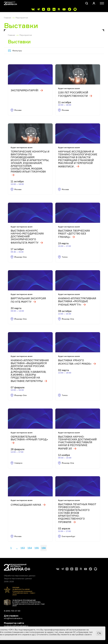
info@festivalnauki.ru (13, 618)
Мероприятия (22, 18)
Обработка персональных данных (20, 576)
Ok (99, 633)
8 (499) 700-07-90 (12, 611)
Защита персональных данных (18, 578)
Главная (8, 18)
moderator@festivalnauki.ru (16, 626)
